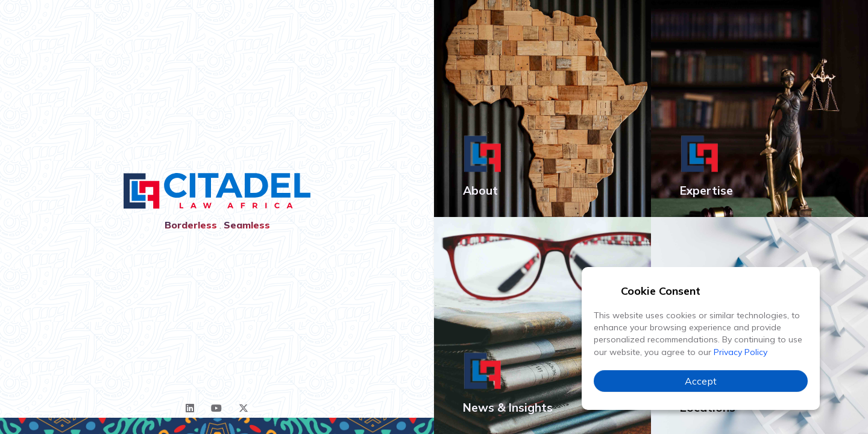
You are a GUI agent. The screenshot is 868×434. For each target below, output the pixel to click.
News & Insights (508, 407)
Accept (701, 381)
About (480, 190)
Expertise (706, 190)
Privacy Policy (741, 352)
